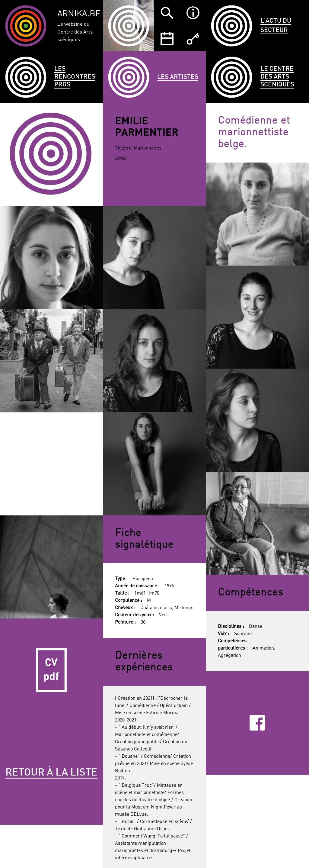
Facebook (257, 723)
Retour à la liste (51, 773)
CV (51, 670)
